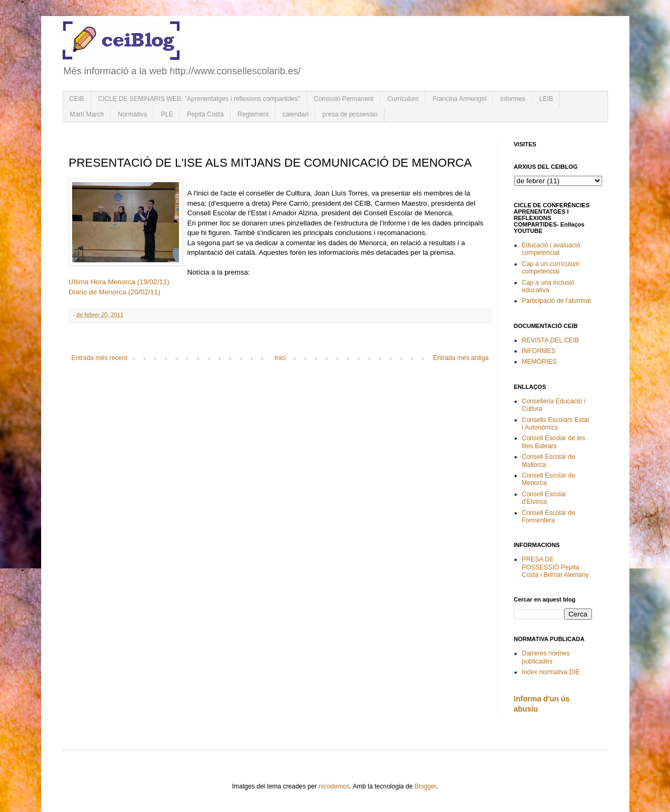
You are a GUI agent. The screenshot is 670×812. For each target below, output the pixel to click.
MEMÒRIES (539, 362)
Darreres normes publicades (546, 657)
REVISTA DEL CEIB (551, 340)
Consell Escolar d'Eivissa (544, 498)
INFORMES (539, 351)
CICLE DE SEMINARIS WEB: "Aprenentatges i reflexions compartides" (199, 99)
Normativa (133, 114)
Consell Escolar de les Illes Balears (554, 442)
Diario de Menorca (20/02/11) (115, 292)
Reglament (253, 114)
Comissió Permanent (344, 99)
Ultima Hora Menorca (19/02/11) (119, 282)
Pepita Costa (205, 114)
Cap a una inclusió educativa (548, 286)
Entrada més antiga (461, 358)
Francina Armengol (460, 99)
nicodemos (334, 786)
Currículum (403, 99)
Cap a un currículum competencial (551, 268)
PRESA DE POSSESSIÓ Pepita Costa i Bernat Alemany (555, 567)
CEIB (77, 99)
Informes (513, 99)
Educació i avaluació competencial (551, 249)
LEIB (546, 99)
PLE (167, 114)
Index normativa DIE (551, 672)
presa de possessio (350, 114)
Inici (280, 358)
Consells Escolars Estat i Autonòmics (556, 424)
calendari (296, 114)
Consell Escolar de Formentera (549, 517)
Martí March (87, 114)
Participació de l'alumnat (557, 301)
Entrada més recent (100, 358)
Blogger (426, 786)
